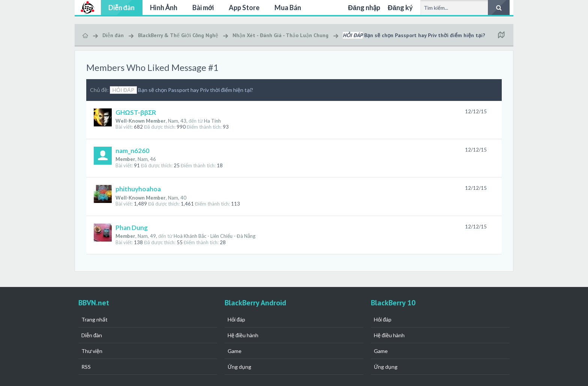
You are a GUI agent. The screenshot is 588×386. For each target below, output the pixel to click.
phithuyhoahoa (138, 189)
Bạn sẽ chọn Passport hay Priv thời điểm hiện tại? (181, 90)
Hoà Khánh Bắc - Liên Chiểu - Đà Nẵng (214, 236)
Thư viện (92, 351)
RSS (86, 367)
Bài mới (203, 8)
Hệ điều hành (243, 335)
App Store (244, 8)
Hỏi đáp (236, 319)
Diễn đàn (122, 8)
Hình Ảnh (164, 8)
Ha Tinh (212, 121)
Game (235, 351)
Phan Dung (132, 228)
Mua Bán (288, 8)
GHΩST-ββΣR (136, 112)
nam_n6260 (132, 151)
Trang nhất (94, 319)
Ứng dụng (239, 367)
